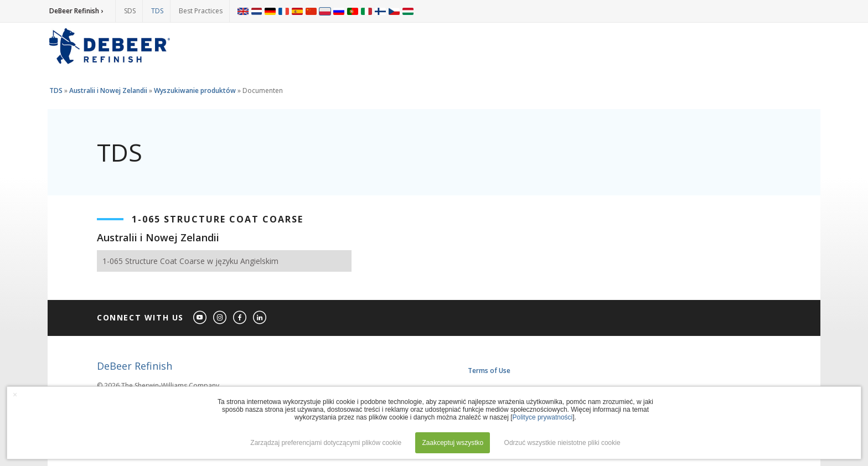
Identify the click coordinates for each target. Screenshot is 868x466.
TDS (157, 11)
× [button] (15, 395)
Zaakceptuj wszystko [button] (453, 443)
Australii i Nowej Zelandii (108, 90)
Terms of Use (489, 371)
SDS (130, 11)
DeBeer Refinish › (76, 11)
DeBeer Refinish (135, 366)
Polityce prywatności (543, 417)
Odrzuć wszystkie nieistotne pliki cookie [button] (562, 443)
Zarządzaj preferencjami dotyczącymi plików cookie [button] (326, 443)
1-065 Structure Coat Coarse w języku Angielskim (190, 261)
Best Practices (201, 11)
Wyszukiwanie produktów (195, 90)
